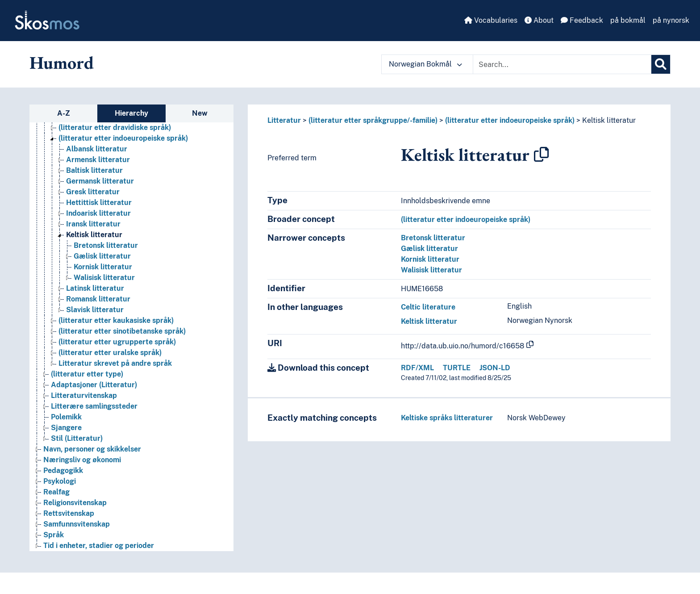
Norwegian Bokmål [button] (425, 64)
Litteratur (284, 120)
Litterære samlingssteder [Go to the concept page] (94, 406)
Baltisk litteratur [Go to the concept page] (94, 170)
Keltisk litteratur (609, 120)
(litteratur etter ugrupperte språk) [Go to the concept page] (117, 342)
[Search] (661, 64)
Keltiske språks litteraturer (447, 418)
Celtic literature (428, 307)
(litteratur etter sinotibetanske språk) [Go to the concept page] (122, 331)
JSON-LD (495, 368)
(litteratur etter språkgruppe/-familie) (373, 120)
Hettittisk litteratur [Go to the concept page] (99, 203)
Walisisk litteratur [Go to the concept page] (104, 278)
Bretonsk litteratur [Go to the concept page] (106, 245)
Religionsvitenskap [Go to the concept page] (75, 503)
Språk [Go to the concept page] (54, 535)
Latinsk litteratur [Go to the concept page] (95, 288)
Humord (62, 63)
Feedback (582, 20)
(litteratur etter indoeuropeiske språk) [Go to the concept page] (123, 138)
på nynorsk (671, 20)
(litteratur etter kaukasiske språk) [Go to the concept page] (116, 320)
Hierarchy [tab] (131, 113)
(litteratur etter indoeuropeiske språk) (510, 120)
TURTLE (457, 368)
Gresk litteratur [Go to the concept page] (93, 192)
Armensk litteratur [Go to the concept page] (98, 160)
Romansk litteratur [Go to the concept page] (98, 299)
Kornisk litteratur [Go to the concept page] (103, 267)
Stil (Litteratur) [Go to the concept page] (77, 438)
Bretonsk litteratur (433, 238)
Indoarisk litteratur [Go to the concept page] (98, 213)
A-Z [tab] (64, 113)
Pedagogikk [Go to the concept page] (63, 471)
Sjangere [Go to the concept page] (66, 428)
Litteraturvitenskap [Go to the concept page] (84, 395)
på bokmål (628, 20)
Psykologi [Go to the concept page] (60, 481)
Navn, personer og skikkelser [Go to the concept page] (92, 449)
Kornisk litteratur (430, 259)
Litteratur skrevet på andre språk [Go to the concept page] (115, 363)
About (539, 20)
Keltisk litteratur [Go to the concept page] (94, 235)
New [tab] (200, 113)
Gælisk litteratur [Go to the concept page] (102, 256)
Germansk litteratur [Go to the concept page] (100, 181)
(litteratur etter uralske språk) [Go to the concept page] (110, 353)
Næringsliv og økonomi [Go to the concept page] (82, 460)
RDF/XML (417, 368)
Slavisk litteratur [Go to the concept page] (95, 310)
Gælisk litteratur (429, 249)
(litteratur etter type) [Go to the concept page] (87, 374)
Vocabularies (491, 20)
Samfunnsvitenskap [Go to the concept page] (77, 524)
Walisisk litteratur (431, 270)
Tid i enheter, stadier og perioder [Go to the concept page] (99, 546)
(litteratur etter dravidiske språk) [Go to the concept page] (115, 128)
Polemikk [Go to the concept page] (66, 417)
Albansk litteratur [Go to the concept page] (97, 149)
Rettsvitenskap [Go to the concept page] (69, 513)
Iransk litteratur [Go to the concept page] (93, 224)
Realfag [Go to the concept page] (56, 492)
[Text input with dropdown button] (562, 64)
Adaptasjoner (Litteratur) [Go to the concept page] (94, 385)
